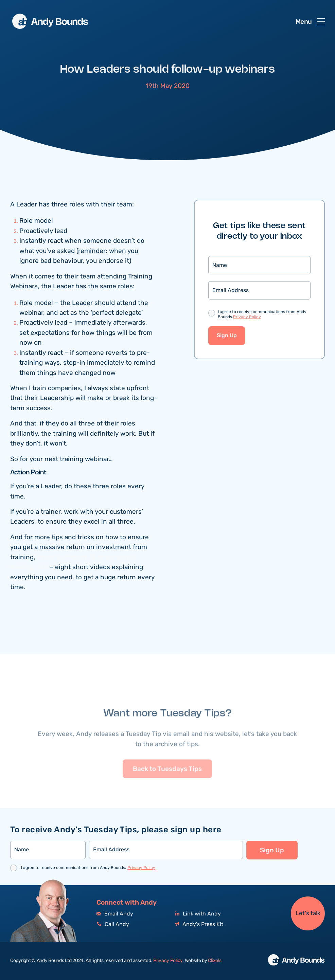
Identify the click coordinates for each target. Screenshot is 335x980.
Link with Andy (198, 914)
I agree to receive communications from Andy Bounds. (262, 315)
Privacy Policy (247, 318)
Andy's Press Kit (199, 924)
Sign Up (227, 336)
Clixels (215, 961)
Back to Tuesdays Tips (167, 782)
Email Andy (115, 914)
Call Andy (113, 924)
